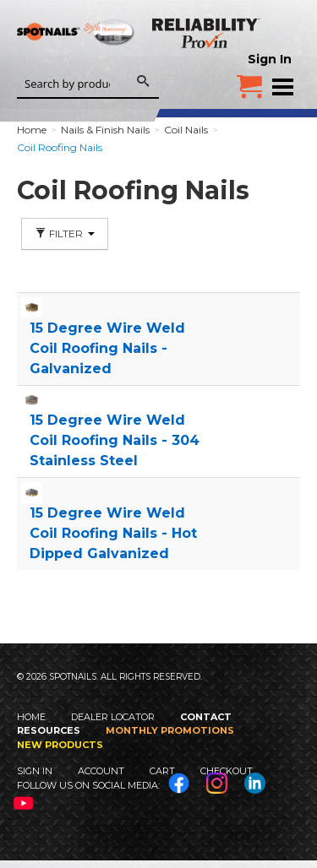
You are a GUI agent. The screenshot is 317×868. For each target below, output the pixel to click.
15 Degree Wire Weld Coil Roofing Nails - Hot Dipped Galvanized (113, 533)
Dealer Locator (113, 717)
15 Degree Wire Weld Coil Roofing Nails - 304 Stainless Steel (115, 440)
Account (101, 771)
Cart (162, 771)
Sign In (270, 59)
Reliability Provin (207, 33)
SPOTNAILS (76, 57)
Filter (65, 233)
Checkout (227, 771)
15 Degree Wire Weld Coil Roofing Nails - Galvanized (107, 348)
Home (31, 717)
